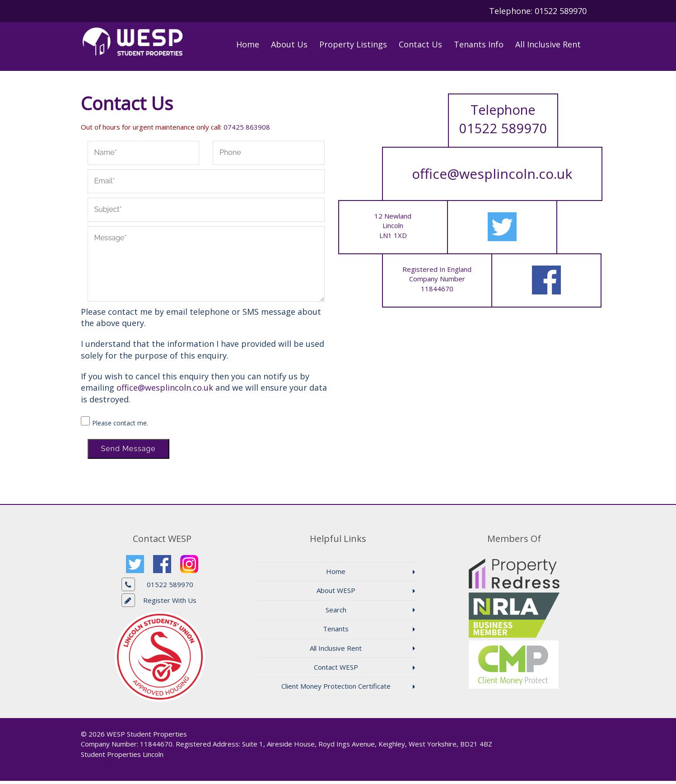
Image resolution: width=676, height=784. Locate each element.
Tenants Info (479, 44)
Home (248, 44)
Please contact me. (120, 426)
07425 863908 (247, 130)
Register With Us (170, 603)
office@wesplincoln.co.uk (165, 391)
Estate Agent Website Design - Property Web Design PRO (140, 768)
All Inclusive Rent (548, 44)
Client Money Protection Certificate (336, 690)
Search (336, 613)
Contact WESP (336, 670)
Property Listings (353, 44)
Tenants (336, 632)
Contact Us (420, 44)
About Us (289, 44)
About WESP (336, 594)
